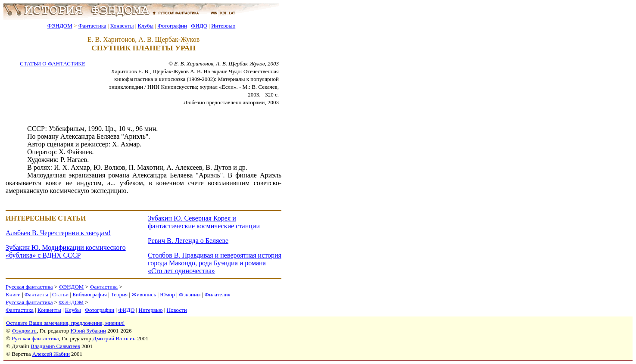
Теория (119, 294)
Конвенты (122, 26)
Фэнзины (190, 294)
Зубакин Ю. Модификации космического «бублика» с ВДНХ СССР (66, 251)
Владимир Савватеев (55, 346)
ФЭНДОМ (60, 26)
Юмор (167, 294)
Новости (177, 310)
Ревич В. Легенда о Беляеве (188, 241)
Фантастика (92, 26)
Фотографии (172, 26)
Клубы (145, 26)
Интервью (223, 26)
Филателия (218, 294)
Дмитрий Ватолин (114, 338)
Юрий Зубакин (88, 331)
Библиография (90, 294)
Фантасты (36, 294)
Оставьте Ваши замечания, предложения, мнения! (65, 323)
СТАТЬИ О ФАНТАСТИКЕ (53, 64)
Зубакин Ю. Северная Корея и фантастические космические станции (204, 222)
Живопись (144, 294)
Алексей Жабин (51, 354)
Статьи (60, 294)
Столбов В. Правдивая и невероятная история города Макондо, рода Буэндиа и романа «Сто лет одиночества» (215, 263)
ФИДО (199, 26)
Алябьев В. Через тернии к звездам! (58, 233)
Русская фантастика (29, 287)
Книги (13, 294)
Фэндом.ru (24, 331)
